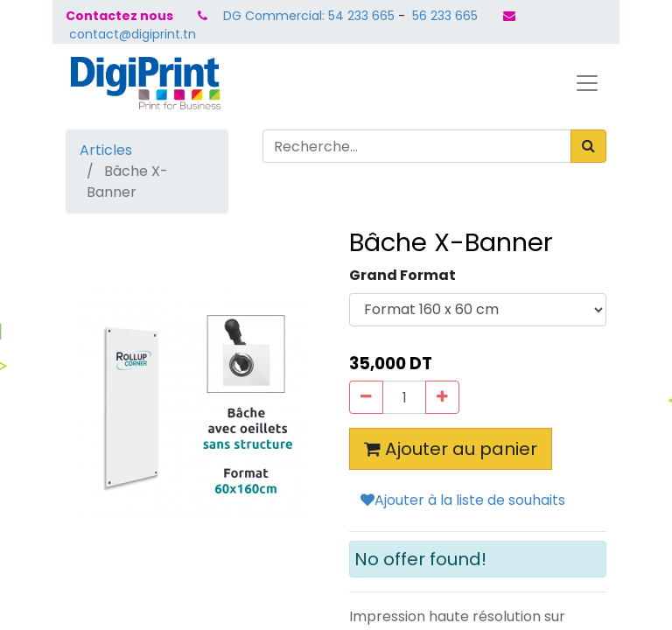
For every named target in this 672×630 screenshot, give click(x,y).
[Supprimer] (366, 397)
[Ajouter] (442, 397)
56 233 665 (443, 16)
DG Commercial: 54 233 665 (309, 16)
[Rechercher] (588, 146)
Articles (106, 150)
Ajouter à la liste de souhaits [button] (463, 500)
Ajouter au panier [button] (451, 449)
